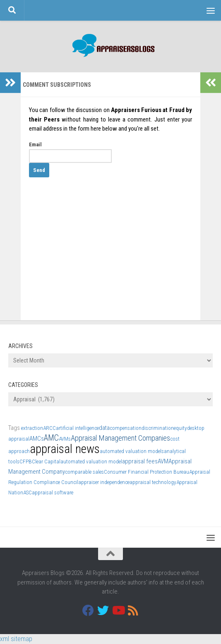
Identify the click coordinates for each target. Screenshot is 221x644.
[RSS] (133, 611)
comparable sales (84, 472)
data (104, 428)
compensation (126, 428)
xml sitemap (16, 639)
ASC (28, 493)
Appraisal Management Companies (120, 438)
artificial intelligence (77, 428)
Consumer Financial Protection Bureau (147, 472)
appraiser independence (104, 482)
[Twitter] (103, 611)
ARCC (49, 428)
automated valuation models (132, 451)
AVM (163, 461)
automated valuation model (91, 462)
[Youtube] (118, 611)
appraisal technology (153, 482)
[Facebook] (88, 611)
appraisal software (53, 493)
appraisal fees (140, 461)
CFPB (26, 462)
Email (35, 144)
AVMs (65, 439)
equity (180, 428)
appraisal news (65, 449)
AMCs (37, 439)
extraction (32, 428)
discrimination (158, 428)
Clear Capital (46, 462)
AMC (51, 438)
